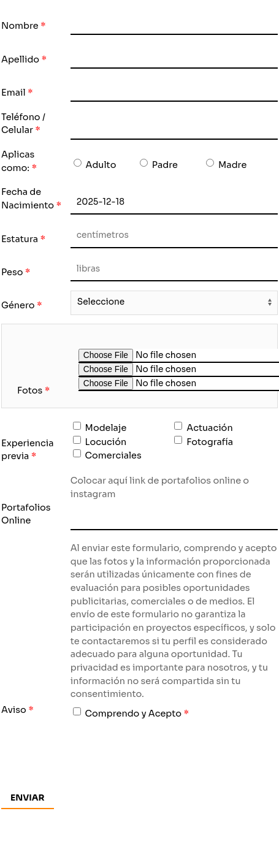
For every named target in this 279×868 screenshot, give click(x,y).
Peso (12, 272)
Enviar (28, 798)
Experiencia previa (27, 450)
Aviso (14, 710)
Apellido (20, 59)
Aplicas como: (18, 161)
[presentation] (164, 752)
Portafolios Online (26, 514)
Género (18, 305)
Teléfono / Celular (23, 124)
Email (13, 93)
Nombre (20, 26)
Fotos (30, 390)
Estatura (20, 239)
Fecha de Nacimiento (28, 199)
